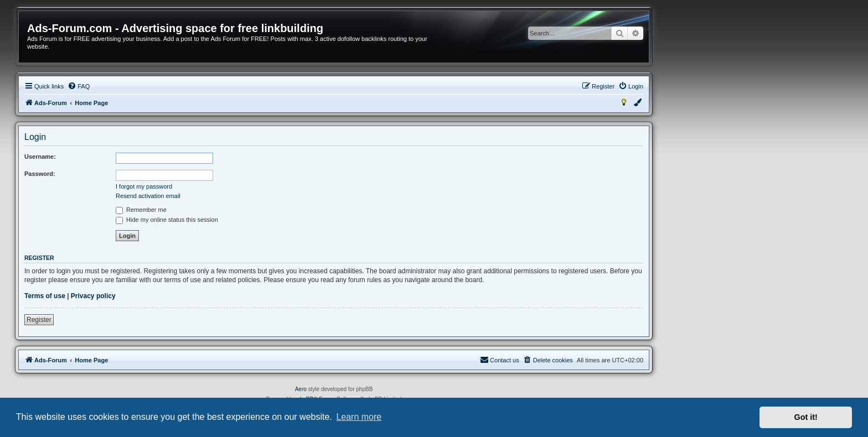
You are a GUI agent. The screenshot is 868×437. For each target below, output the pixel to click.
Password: (40, 174)
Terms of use (45, 296)
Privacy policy (93, 296)
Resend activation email (148, 196)
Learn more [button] (359, 417)
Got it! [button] (806, 417)
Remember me (141, 210)
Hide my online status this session (167, 220)
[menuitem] (79, 86)
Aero (301, 389)
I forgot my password (144, 186)
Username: (40, 157)
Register (39, 320)
